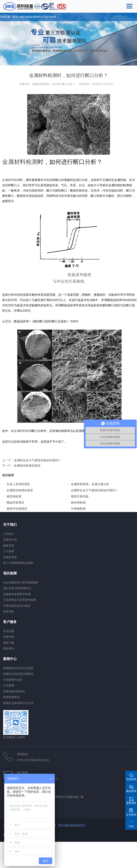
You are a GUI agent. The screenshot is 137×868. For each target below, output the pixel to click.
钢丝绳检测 (78, 502)
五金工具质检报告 (18, 484)
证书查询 (131, 815)
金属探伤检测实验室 (27, 465)
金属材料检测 (20, 162)
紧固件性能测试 (17, 509)
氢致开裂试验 (80, 496)
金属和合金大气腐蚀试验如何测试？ (38, 460)
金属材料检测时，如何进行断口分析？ (53, 84)
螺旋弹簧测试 (15, 502)
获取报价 (131, 803)
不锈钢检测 (78, 509)
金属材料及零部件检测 (43, 17)
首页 (15, 17)
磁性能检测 (14, 496)
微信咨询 (131, 791)
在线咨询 (131, 779)
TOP (131, 827)
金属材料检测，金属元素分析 (90, 484)
